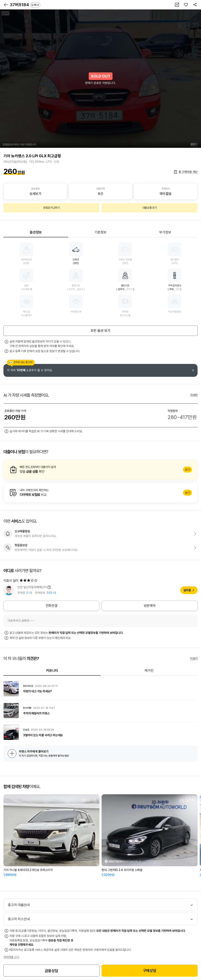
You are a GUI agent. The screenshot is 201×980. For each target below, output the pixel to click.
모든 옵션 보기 (100, 331)
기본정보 (100, 232)
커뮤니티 (52, 671)
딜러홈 (187, 590)
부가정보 (165, 232)
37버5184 (25, 5)
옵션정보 (36, 232)
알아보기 (100, 470)
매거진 (149, 671)
